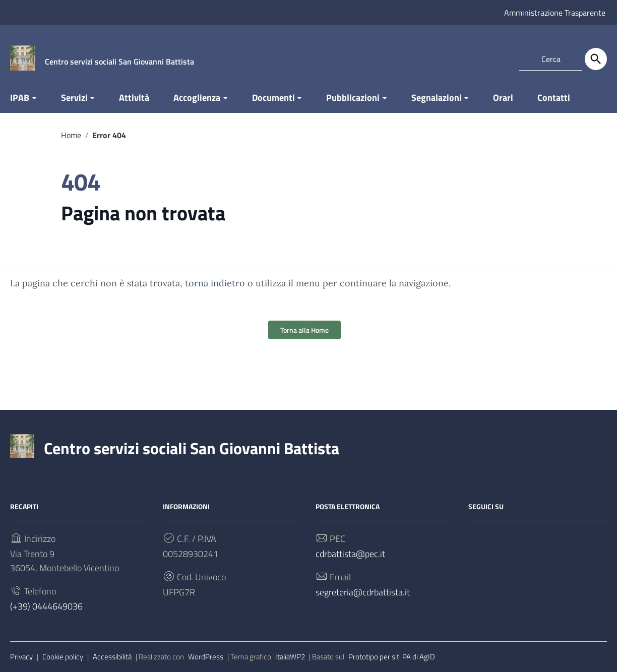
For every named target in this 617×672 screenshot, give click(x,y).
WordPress (206, 657)
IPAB (20, 98)
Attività (134, 98)
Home (71, 135)
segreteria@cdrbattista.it (363, 592)
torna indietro (215, 283)
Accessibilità (112, 657)
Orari (503, 98)
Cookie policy (63, 657)
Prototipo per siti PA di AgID (392, 657)
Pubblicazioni (353, 98)
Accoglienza (197, 98)
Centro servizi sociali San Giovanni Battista (192, 448)
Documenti (273, 98)
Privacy (21, 657)
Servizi (74, 98)
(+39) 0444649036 (46, 606)
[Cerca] (596, 59)
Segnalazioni (437, 98)
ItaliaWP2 (290, 657)
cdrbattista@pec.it (350, 554)
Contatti (554, 98)
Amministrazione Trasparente (555, 13)
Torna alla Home (304, 330)
